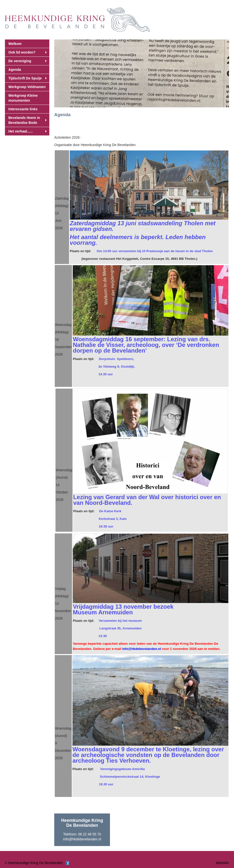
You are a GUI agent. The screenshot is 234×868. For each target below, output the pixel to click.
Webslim (223, 863)
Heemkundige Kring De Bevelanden (35, 863)
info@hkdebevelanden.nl (82, 839)
